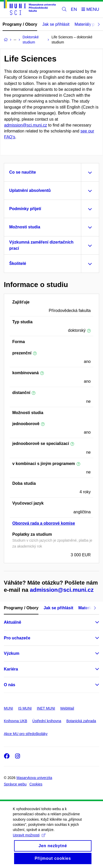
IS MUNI (25, 708)
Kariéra (11, 669)
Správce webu (15, 784)
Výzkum (12, 653)
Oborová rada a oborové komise (44, 523)
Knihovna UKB (16, 721)
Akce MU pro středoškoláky (26, 734)
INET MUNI (46, 708)
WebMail (67, 708)
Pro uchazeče (17, 638)
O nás (9, 685)
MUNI (8, 708)
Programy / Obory (20, 24)
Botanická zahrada (81, 721)
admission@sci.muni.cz (25, 125)
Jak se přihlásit (56, 24)
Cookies (36, 784)
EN (74, 9)
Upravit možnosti (29, 841)
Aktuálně (13, 622)
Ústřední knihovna (47, 721)
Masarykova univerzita (34, 778)
